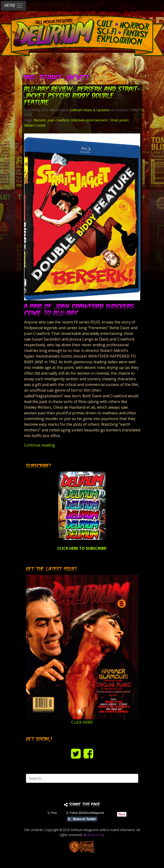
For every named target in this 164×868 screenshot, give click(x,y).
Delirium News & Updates (90, 110)
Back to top (94, 835)
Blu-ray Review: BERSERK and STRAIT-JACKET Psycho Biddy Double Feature (82, 96)
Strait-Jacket (119, 120)
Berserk (40, 120)
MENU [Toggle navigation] (13, 6)
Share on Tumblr (82, 819)
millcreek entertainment (89, 120)
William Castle (35, 125)
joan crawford (58, 120)
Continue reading (40, 445)
